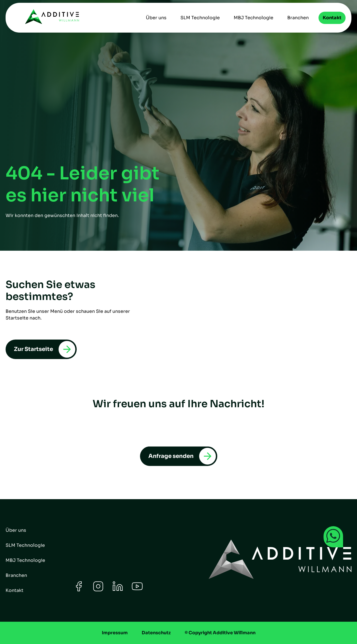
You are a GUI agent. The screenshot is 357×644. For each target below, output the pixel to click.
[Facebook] (79, 590)
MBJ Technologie (254, 18)
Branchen (298, 18)
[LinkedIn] (118, 590)
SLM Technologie (200, 18)
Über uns (156, 18)
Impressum (115, 633)
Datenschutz (156, 633)
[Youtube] (137, 590)
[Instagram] (98, 590)
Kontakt (332, 18)
